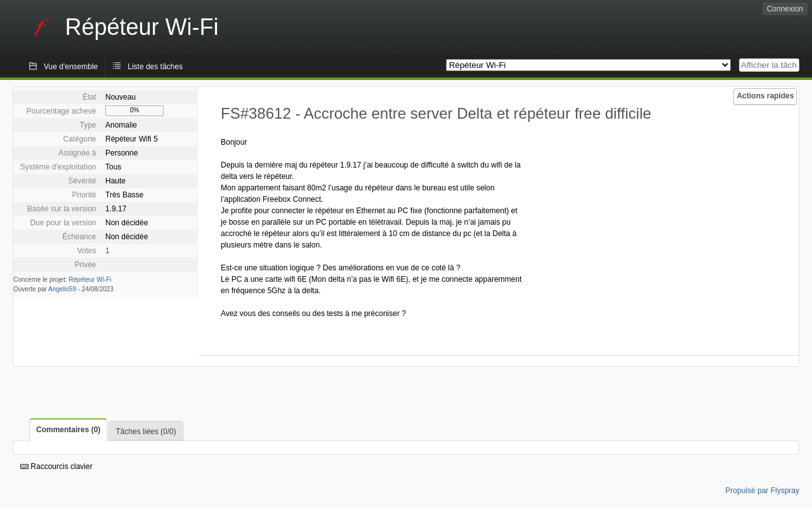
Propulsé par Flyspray (762, 491)
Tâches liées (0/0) (146, 432)
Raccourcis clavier (56, 466)
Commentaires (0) (68, 430)
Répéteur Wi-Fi (90, 280)
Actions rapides (765, 96)
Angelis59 (62, 289)
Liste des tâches (155, 67)
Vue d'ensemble (71, 67)
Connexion (785, 9)
